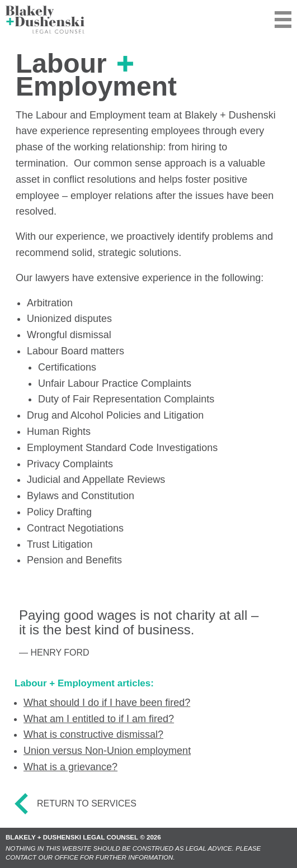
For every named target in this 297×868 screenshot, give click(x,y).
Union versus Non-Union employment (107, 751)
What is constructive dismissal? (93, 734)
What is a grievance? (70, 767)
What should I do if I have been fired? (107, 703)
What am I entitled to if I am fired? (99, 719)
